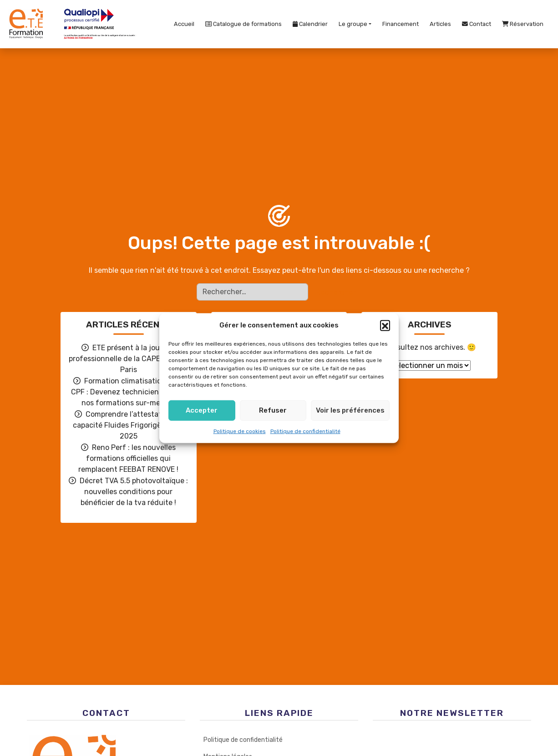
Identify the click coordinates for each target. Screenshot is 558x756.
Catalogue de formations (243, 24)
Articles (440, 24)
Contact (477, 24)
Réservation (523, 24)
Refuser (273, 410)
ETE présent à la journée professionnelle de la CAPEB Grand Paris (128, 359)
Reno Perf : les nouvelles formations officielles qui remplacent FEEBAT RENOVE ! (128, 458)
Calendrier (310, 24)
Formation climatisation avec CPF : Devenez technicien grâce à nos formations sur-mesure (129, 392)
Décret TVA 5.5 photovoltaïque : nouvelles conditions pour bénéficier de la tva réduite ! (134, 492)
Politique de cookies (240, 431)
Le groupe (353, 24)
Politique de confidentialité (305, 431)
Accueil (184, 24)
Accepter (202, 410)
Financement (401, 24)
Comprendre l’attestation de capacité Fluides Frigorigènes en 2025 (128, 425)
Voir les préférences (350, 410)
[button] (385, 325)
